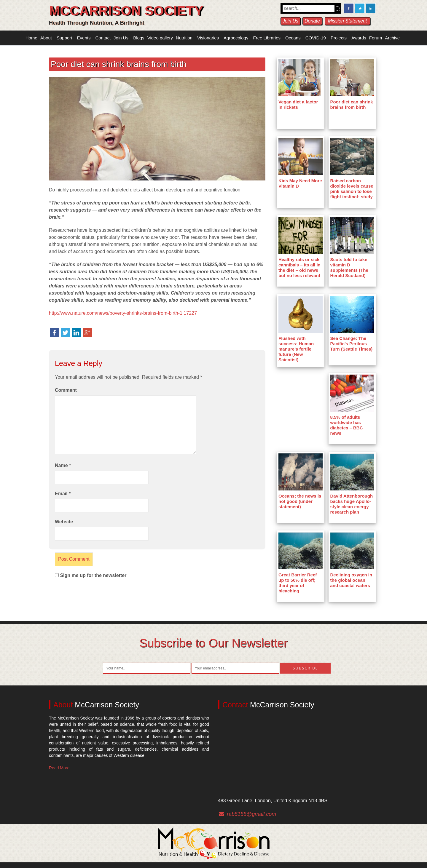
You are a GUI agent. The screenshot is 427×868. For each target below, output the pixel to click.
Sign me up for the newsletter (91, 575)
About (46, 38)
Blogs (139, 38)
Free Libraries (267, 38)
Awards (359, 38)
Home (31, 38)
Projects (339, 38)
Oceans (293, 38)
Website (64, 522)
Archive (392, 38)
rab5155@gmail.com (251, 814)
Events (84, 38)
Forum (376, 38)
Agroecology (236, 38)
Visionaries (208, 38)
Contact (103, 38)
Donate (312, 21)
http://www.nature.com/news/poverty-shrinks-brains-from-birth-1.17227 (123, 313)
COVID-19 (316, 38)
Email (63, 494)
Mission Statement (348, 21)
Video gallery (160, 38)
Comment (66, 390)
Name (63, 465)
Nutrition (184, 38)
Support (64, 38)
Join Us (290, 21)
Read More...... (63, 768)
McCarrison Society (126, 11)
